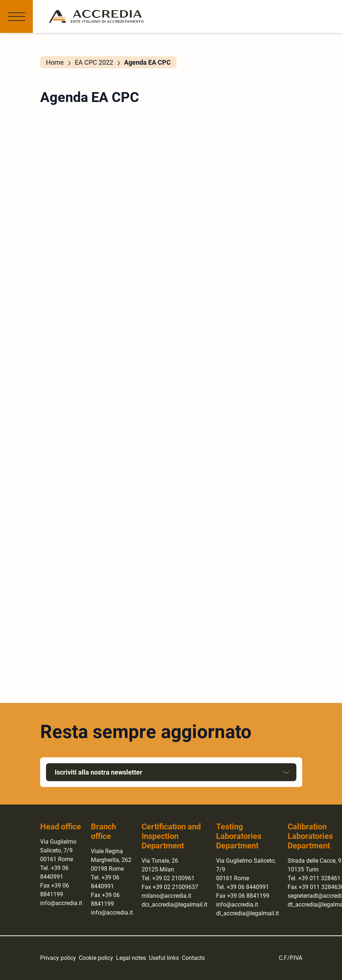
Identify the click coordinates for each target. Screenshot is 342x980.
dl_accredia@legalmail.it (247, 913)
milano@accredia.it (166, 896)
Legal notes (131, 958)
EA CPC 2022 (94, 62)
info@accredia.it (61, 903)
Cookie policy (96, 958)
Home (55, 62)
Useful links (164, 958)
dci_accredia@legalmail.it (174, 905)
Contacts (193, 958)
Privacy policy (58, 958)
